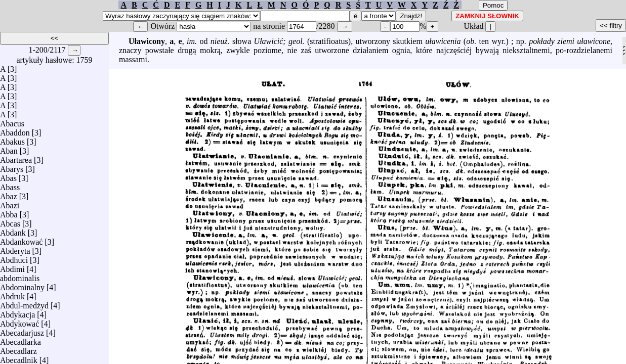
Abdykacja (17, 312)
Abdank (13, 230)
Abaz (9, 194)
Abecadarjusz (22, 330)
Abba (9, 212)
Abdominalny (22, 285)
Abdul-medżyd (24, 303)
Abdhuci (14, 258)
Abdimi (12, 267)
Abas (8, 176)
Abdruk (12, 294)
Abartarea (16, 157)
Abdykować (19, 321)
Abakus (12, 139)
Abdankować (21, 239)
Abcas (10, 221)
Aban (9, 148)
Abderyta (15, 248)
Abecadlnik (19, 358)
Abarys (12, 167)
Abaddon (15, 130)
